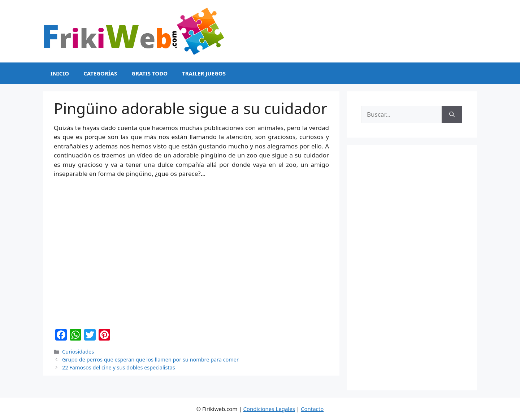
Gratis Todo (149, 73)
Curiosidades (78, 352)
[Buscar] (452, 114)
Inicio (60, 73)
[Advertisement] (412, 268)
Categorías (100, 73)
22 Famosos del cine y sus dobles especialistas (118, 367)
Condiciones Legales (269, 409)
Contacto (312, 409)
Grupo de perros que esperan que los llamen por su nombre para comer (150, 360)
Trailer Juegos (204, 73)
